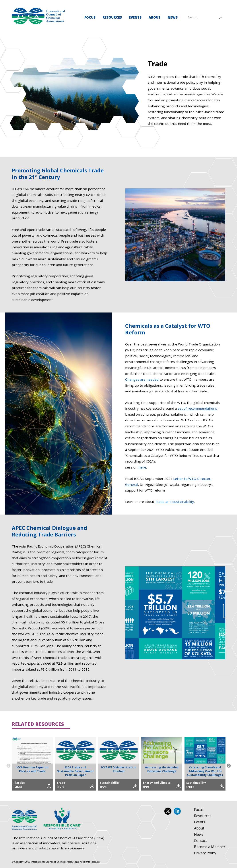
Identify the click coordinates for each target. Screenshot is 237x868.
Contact (200, 841)
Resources (112, 17)
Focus (90, 17)
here (142, 467)
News (173, 17)
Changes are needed (142, 379)
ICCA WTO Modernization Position (119, 769)
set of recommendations (197, 408)
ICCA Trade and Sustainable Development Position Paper (75, 771)
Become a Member (210, 847)
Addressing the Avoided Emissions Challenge (162, 769)
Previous (8, 766)
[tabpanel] (118, 93)
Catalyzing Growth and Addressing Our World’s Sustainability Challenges (205, 771)
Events (135, 17)
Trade (38, 16)
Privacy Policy (205, 853)
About (155, 17)
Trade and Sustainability (175, 502)
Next (229, 766)
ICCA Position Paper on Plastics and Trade (32, 769)
